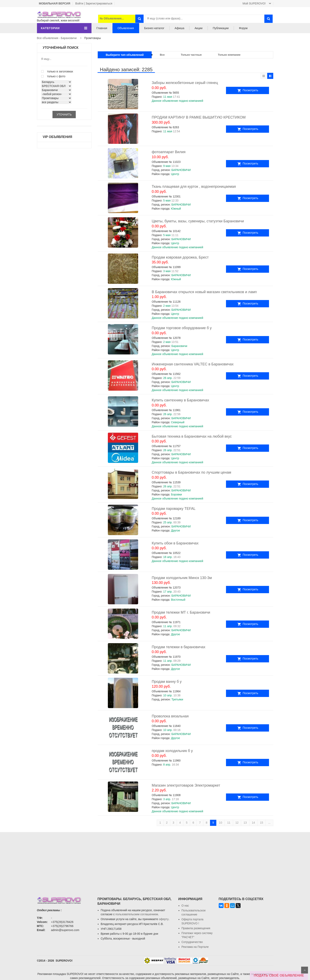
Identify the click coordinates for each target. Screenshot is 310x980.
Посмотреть (259, 90)
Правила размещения (196, 928)
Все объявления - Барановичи (57, 38)
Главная (102, 28)
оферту (164, 919)
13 (245, 823)
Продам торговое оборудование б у (182, 328)
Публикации (221, 28)
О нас (185, 906)
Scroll (305, 970)
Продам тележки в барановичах (179, 647)
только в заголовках (57, 71)
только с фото (53, 76)
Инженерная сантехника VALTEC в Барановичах (193, 364)
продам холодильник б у (172, 751)
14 (253, 823)
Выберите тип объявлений (125, 55)
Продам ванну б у (167, 682)
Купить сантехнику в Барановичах (180, 400)
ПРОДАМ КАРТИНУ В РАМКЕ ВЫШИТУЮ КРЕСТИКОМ (199, 117)
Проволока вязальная (170, 716)
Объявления (126, 28)
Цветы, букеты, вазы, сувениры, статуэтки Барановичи (198, 221)
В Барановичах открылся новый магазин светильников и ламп (204, 292)
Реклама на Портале (195, 947)
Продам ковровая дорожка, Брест (180, 257)
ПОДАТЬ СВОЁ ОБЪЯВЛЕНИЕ (279, 975)
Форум (243, 28)
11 (229, 823)
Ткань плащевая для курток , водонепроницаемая (194, 187)
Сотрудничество (192, 942)
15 (262, 823)
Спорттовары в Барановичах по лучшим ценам (191, 472)
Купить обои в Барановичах (175, 543)
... (269, 823)
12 (237, 823)
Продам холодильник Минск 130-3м (182, 578)
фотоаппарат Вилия (169, 152)
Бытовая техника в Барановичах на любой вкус (192, 436)
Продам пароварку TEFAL (174, 509)
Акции (198, 28)
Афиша (180, 28)
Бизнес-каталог (154, 28)
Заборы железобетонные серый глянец (185, 83)
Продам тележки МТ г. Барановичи (181, 612)
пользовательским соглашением (137, 914)
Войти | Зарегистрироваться (94, 3)
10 (221, 823)
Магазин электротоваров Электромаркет (186, 785)
